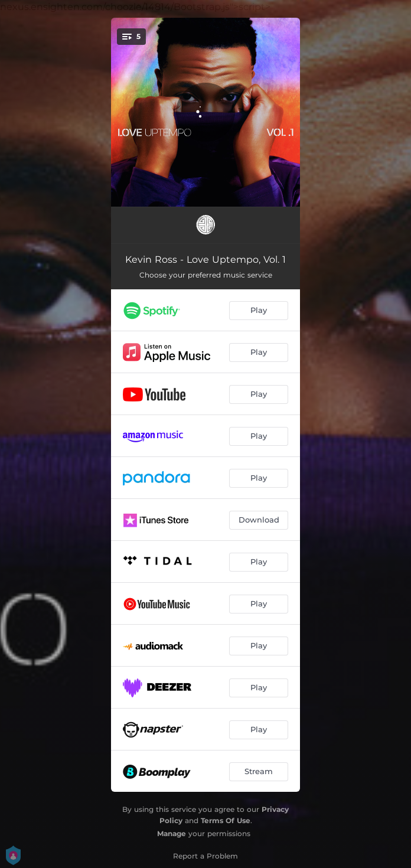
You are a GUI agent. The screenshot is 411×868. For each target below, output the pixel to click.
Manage (172, 833)
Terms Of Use (226, 820)
